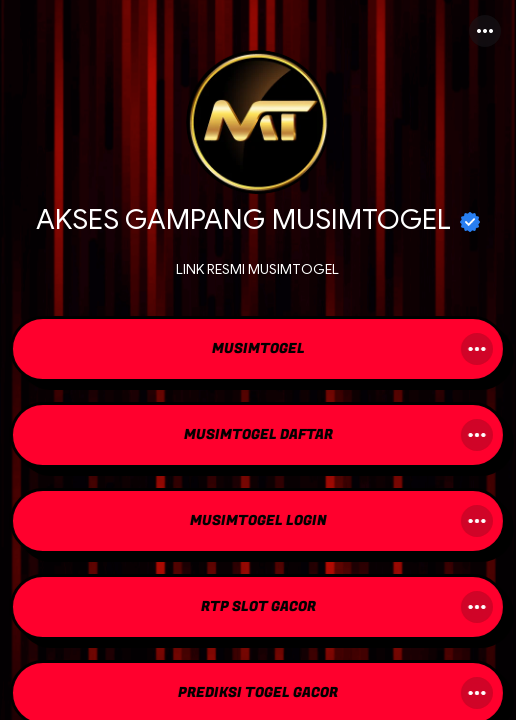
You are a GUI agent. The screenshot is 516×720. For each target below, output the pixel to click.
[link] (258, 351)
